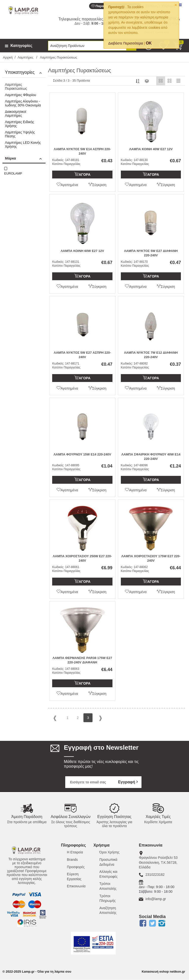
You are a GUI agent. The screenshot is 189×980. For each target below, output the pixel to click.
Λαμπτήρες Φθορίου (21, 95)
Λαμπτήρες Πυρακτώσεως (16, 87)
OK (149, 43)
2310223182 (155, 875)
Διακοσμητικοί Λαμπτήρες (16, 114)
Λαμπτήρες (26, 57)
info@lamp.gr (156, 899)
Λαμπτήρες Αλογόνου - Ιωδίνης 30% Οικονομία (23, 103)
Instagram (162, 923)
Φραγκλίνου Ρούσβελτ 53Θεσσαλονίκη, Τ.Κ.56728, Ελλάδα (158, 863)
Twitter (152, 923)
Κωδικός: (58, 160)
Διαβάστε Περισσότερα (126, 43)
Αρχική (8, 57)
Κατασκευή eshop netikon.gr (164, 972)
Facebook (143, 923)
